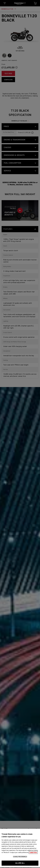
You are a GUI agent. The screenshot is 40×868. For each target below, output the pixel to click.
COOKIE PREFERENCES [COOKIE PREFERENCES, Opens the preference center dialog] (20, 863)
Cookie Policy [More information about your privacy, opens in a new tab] (33, 859)
